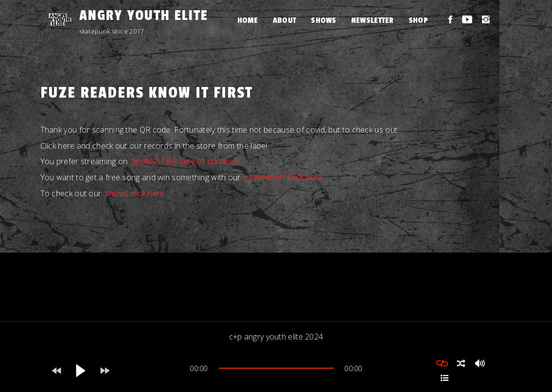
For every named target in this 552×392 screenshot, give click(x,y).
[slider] (276, 368)
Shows (324, 20)
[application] (276, 371)
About (285, 20)
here (66, 146)
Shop (418, 20)
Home (248, 20)
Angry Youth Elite (144, 16)
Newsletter (373, 20)
